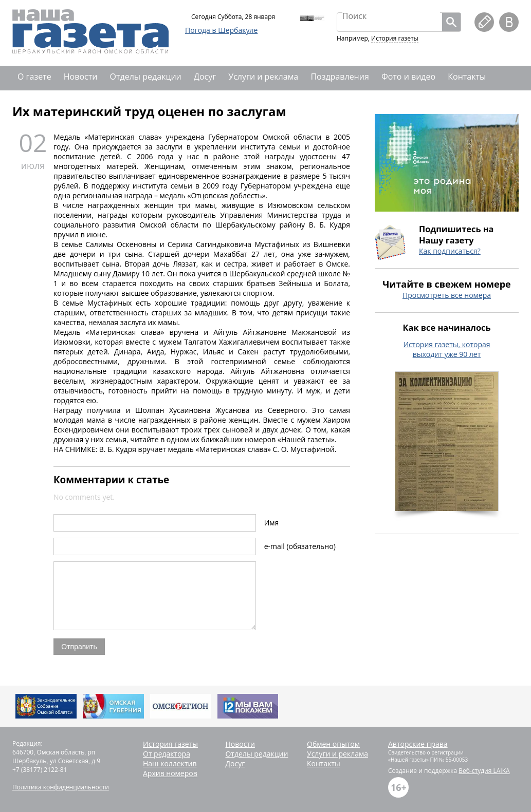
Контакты (467, 77)
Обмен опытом (333, 744)
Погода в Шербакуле (221, 30)
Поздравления (340, 77)
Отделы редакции (146, 77)
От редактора (167, 754)
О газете (34, 77)
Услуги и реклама (263, 77)
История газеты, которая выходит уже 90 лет (446, 349)
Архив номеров (170, 773)
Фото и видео (408, 77)
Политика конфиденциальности (61, 787)
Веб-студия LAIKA (484, 771)
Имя (272, 523)
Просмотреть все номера (447, 295)
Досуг (205, 77)
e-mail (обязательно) (300, 546)
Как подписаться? (450, 251)
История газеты (395, 38)
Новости (81, 77)
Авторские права (418, 744)
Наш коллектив (170, 763)
